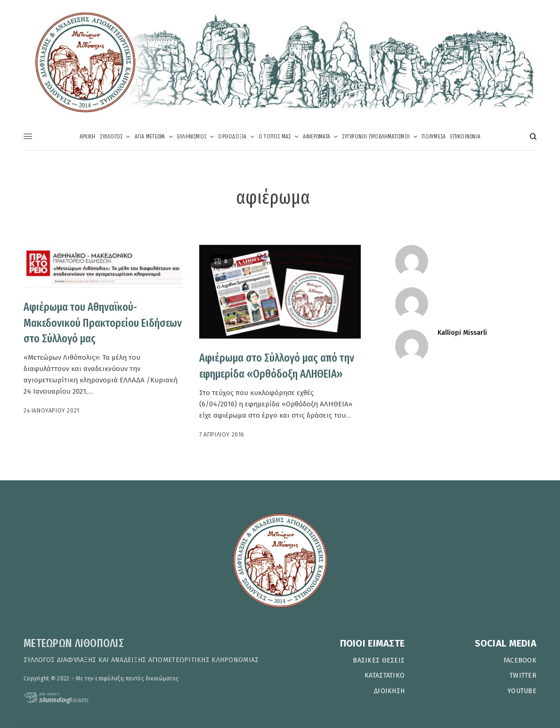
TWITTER (523, 675)
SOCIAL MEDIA (506, 643)
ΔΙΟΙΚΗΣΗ (389, 691)
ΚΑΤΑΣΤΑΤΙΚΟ (385, 675)
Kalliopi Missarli (462, 333)
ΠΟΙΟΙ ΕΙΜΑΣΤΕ (373, 643)
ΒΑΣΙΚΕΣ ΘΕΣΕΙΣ (379, 660)
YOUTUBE (522, 691)
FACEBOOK (520, 660)
